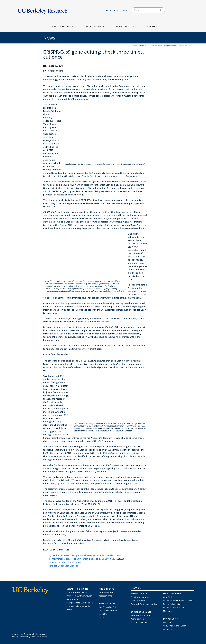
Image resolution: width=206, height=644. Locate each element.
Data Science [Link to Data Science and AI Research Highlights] (72, 599)
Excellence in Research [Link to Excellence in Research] (77, 592)
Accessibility (25, 637)
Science (118, 555)
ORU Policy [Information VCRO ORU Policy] (168, 622)
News (126, 10)
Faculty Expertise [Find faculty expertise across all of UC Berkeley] (106, 592)
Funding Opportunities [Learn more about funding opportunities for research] (141, 597)
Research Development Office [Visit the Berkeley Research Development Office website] (144, 604)
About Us (112, 10)
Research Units (125, 26)
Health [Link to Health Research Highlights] (69, 610)
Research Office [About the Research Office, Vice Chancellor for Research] (107, 604)
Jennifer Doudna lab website (64, 566)
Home (134, 46)
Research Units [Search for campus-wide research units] (105, 596)
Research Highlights (61, 26)
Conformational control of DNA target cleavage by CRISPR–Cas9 (82, 559)
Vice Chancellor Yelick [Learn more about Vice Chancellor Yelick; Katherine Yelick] (108, 607)
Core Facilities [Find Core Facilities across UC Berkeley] (169, 597)
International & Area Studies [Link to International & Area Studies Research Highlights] (79, 606)
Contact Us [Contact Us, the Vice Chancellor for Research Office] (103, 618)
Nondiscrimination (40, 637)
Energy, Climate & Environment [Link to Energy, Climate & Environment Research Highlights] (80, 603)
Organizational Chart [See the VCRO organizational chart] (108, 611)
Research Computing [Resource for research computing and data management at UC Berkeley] (172, 604)
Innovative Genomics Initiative (65, 562)
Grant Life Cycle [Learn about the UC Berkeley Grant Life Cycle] (138, 601)
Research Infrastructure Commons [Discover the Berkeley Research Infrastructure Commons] (178, 601)
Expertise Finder (94, 26)
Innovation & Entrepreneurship (80, 596)
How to (152, 26)
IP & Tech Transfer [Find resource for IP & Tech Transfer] (139, 622)
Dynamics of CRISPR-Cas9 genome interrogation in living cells (81, 555)
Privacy (15, 637)
